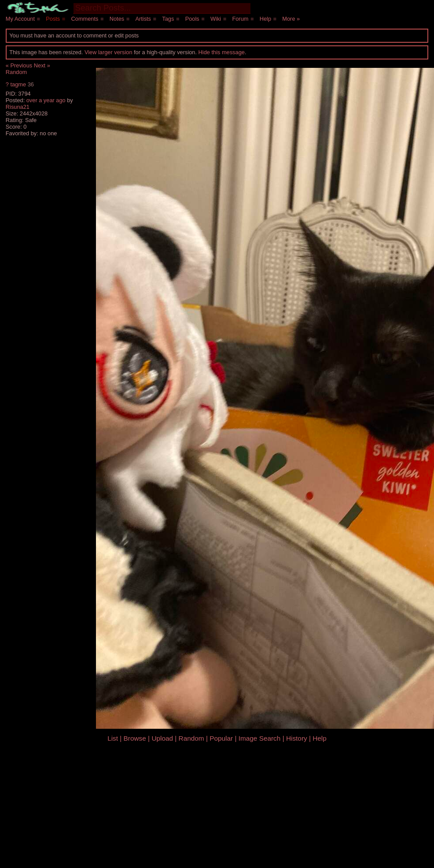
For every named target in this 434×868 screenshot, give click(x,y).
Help (265, 19)
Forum (240, 19)
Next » (42, 65)
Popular (221, 738)
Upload (162, 738)
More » (291, 19)
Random (16, 72)
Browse (135, 738)
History (297, 738)
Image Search (260, 738)
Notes (117, 19)
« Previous (19, 65)
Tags (168, 19)
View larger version (108, 52)
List (113, 738)
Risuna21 (18, 107)
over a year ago (46, 100)
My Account (20, 19)
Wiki (216, 19)
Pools (192, 19)
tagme (18, 84)
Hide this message (222, 52)
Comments (85, 19)
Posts (53, 19)
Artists (143, 19)
